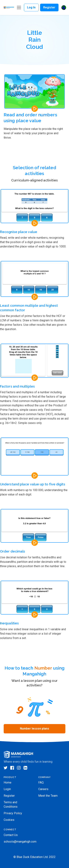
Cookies (9, 820)
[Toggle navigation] (19, 8)
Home (8, 782)
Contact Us (11, 835)
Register (49, 7)
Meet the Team (48, 796)
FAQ (41, 782)
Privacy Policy (13, 813)
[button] (64, 8)
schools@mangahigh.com (20, 842)
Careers (43, 789)
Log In (31, 7)
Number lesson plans (34, 729)
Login (7, 789)
